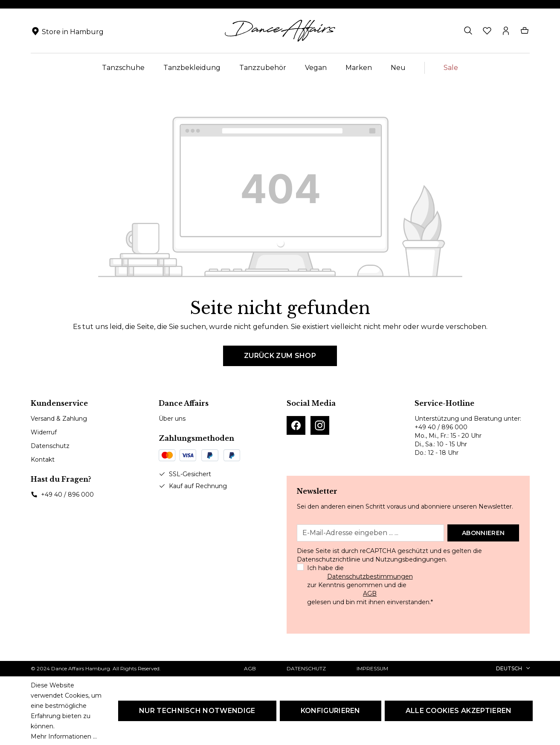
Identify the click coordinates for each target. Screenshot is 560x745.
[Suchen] (468, 31)
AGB (370, 594)
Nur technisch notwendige (197, 711)
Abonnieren (483, 533)
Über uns (172, 419)
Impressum (372, 668)
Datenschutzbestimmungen (370, 576)
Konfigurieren (331, 711)
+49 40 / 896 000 (67, 495)
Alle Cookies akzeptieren (459, 711)
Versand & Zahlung (59, 419)
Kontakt (43, 460)
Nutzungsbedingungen (411, 559)
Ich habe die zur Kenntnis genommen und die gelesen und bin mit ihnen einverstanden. (370, 585)
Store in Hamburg (73, 32)
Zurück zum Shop (280, 356)
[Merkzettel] (487, 31)
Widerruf (44, 432)
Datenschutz (50, 446)
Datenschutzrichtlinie (329, 559)
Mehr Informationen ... (64, 736)
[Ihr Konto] (506, 31)
